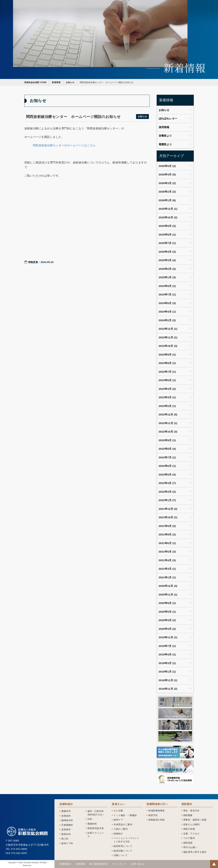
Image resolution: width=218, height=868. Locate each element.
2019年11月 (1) (168, 637)
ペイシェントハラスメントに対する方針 (126, 840)
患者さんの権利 (191, 824)
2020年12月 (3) (168, 586)
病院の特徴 (189, 829)
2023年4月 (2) (167, 389)
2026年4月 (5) (167, 174)
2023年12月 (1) (168, 329)
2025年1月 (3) (167, 277)
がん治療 (118, 811)
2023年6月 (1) (167, 380)
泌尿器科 (66, 829)
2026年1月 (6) (167, 200)
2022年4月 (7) (167, 483)
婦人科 (65, 839)
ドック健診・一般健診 (125, 815)
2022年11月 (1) (168, 423)
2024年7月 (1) (167, 294)
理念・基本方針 (191, 811)
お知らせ (70, 82)
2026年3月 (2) (167, 183)
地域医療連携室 (156, 811)
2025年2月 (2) (167, 269)
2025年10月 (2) (168, 217)
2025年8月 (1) (167, 235)
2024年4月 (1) (167, 312)
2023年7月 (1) (167, 372)
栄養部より (165, 136)
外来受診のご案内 (123, 824)
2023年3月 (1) (167, 397)
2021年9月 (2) (167, 526)
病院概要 (188, 815)
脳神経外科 (67, 820)
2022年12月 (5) (168, 414)
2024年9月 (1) (167, 286)
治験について (121, 855)
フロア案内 (189, 838)
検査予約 (153, 815)
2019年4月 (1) (167, 654)
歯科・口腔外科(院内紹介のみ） (96, 813)
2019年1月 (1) (167, 672)
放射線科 (66, 816)
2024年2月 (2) (167, 320)
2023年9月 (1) (167, 355)
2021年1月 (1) (167, 577)
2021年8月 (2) (167, 534)
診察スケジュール (96, 835)
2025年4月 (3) (167, 252)
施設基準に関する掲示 (195, 852)
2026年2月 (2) (167, 192)
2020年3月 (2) (167, 629)
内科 (90, 819)
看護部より (165, 144)
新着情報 (56, 82)
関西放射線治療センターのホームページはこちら (64, 145)
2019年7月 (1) (167, 646)
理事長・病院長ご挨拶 (195, 820)
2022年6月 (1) (167, 466)
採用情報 (194, 6)
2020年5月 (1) (167, 612)
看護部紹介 (178, 6)
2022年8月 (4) (167, 449)
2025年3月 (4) (167, 260)
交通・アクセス (191, 834)
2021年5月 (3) (167, 552)
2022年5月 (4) (167, 475)
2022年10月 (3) (168, 432)
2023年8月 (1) (167, 363)
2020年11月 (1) (168, 595)
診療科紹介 (116, 6)
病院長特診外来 (96, 828)
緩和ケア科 (67, 843)
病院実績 (188, 843)
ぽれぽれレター (168, 119)
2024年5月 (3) (167, 303)
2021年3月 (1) (167, 569)
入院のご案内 (121, 829)
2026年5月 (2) (167, 166)
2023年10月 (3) (168, 346)
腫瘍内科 (92, 824)
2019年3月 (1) (167, 663)
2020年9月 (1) (167, 603)
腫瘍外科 (66, 811)
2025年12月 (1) (168, 209)
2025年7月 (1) (167, 243)
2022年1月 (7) (167, 500)
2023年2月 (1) (167, 406)
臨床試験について (123, 851)
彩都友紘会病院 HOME (36, 82)
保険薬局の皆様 (156, 820)
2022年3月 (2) (167, 492)
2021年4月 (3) (167, 560)
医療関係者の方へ (156, 6)
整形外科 (66, 834)
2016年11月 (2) (168, 689)
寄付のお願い (190, 847)
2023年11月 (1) (168, 337)
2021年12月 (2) (168, 509)
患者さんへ (134, 6)
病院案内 (209, 6)
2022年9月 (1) (167, 440)
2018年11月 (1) (168, 680)
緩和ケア (118, 820)
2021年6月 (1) (167, 543)
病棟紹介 (118, 834)
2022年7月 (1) (167, 457)
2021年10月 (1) (168, 517)
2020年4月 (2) (167, 620)
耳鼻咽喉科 (67, 825)
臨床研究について (123, 846)
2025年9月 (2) (167, 226)
